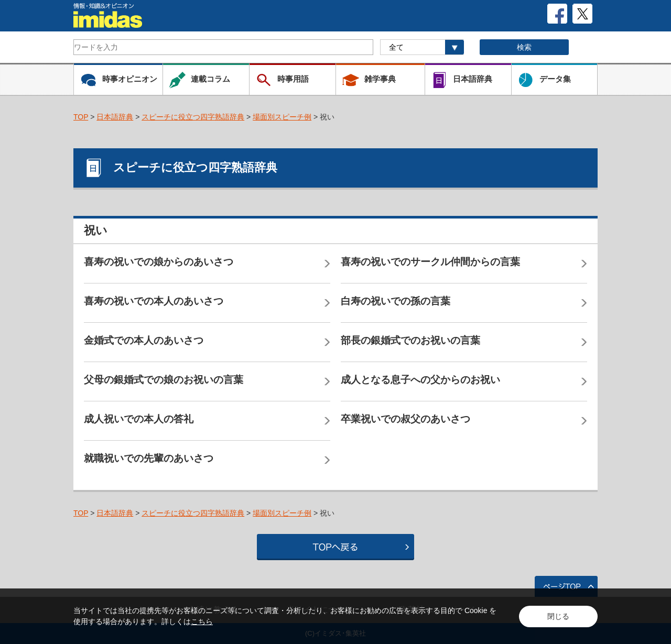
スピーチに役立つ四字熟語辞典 (193, 117)
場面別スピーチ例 (282, 117)
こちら (202, 621)
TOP (81, 117)
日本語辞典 (115, 117)
